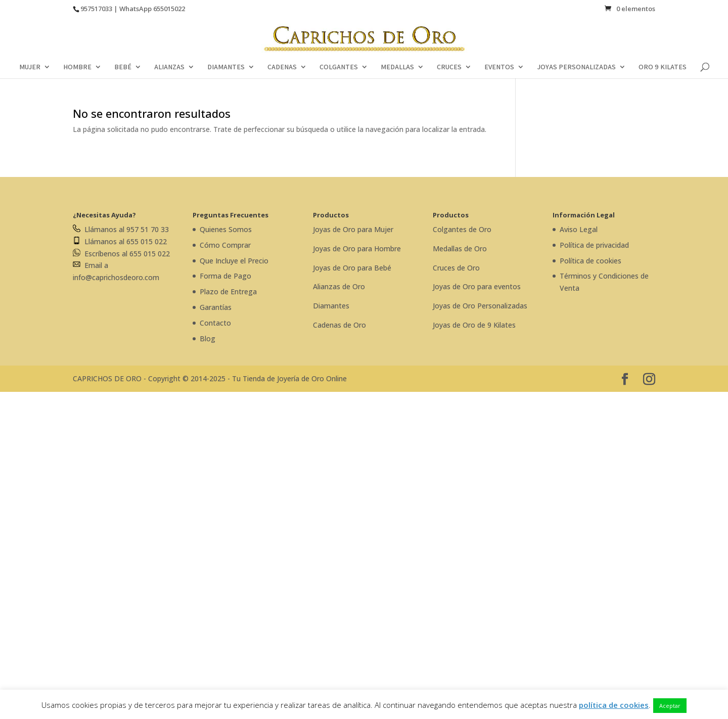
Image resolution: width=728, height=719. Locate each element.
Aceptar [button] (670, 706)
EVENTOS (499, 67)
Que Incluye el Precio (234, 261)
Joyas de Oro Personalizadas (480, 306)
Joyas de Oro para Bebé (352, 268)
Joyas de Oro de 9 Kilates (474, 325)
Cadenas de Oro (339, 325)
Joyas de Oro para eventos (477, 286)
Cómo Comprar (225, 245)
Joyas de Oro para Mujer (353, 229)
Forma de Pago (225, 276)
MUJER (30, 67)
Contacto (215, 323)
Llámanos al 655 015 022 (120, 241)
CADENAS (282, 67)
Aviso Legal (579, 229)
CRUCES (449, 67)
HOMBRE (77, 67)
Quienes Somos (226, 229)
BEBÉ (123, 67)
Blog (208, 339)
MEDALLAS (397, 67)
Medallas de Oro (460, 249)
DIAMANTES (226, 67)
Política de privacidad (594, 245)
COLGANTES (339, 67)
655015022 (169, 9)
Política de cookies (590, 261)
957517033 (96, 9)
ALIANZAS (169, 67)
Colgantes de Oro (462, 229)
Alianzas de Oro (339, 286)
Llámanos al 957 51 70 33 (121, 229)
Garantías (216, 307)
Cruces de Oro (456, 268)
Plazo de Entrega (228, 291)
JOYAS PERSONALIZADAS (576, 67)
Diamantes (331, 306)
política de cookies (614, 705)
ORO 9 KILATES (663, 67)
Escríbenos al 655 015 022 (121, 254)
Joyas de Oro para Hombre (357, 249)
